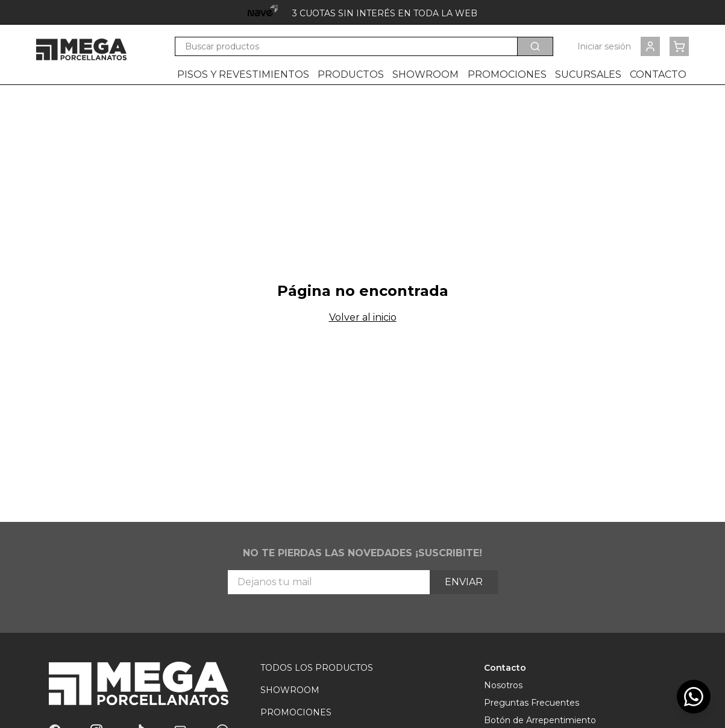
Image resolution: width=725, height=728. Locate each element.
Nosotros (503, 685)
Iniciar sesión (604, 46)
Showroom (425, 74)
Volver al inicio (363, 317)
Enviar (464, 582)
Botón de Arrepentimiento (540, 720)
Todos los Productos (317, 668)
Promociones (507, 74)
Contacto (658, 74)
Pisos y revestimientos (243, 74)
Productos (351, 74)
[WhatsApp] (694, 697)
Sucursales (588, 74)
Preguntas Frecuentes (532, 703)
